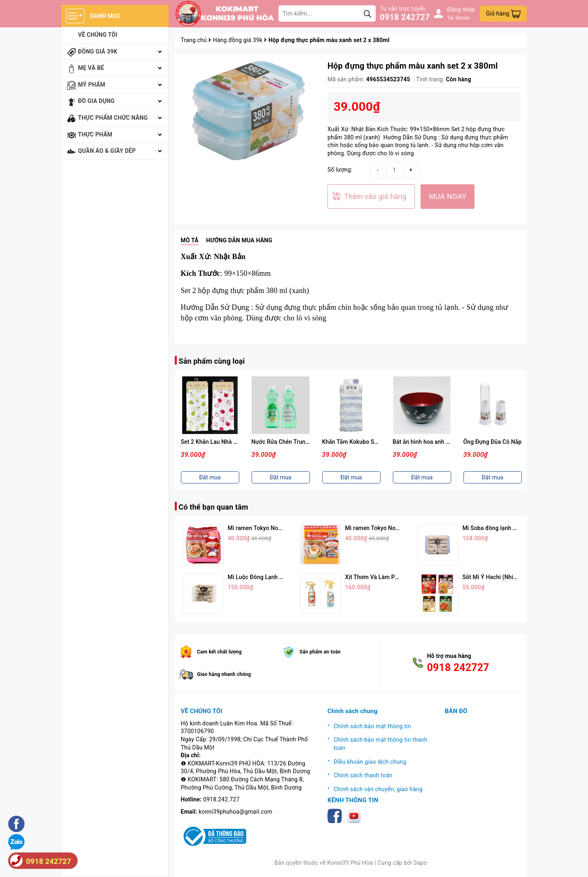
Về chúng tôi (98, 35)
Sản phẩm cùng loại (212, 361)
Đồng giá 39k (98, 51)
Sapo (420, 863)
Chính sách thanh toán (363, 775)
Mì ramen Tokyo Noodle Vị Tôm (268, 528)
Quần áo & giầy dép (107, 151)
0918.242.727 (222, 799)
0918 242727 (405, 17)
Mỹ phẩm (92, 85)
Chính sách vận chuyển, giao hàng (378, 789)
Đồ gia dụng (96, 101)
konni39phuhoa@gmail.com (236, 812)
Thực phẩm (95, 134)
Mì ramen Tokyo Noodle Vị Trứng (388, 528)
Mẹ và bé (91, 68)
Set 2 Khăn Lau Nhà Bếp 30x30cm (225, 442)
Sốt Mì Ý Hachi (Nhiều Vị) (495, 577)
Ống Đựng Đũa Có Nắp (493, 442)
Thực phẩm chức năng (113, 118)
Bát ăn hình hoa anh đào (424, 442)
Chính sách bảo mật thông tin (372, 726)
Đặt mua (210, 477)
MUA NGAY (448, 196)
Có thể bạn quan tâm (214, 507)
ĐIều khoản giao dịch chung (370, 762)
